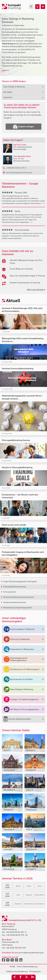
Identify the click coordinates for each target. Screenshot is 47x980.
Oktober (18, 904)
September (40, 895)
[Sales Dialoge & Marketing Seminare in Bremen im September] (37, 7)
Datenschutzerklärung (17, 971)
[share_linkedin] (33, 977)
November (29, 904)
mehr (5, 70)
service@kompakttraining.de (31, 953)
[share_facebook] (21, 977)
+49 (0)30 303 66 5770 (16, 948)
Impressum (35, 971)
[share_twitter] (27, 977)
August (29, 895)
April (18, 886)
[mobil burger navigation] (31, 7)
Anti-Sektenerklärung (27, 967)
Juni (40, 886)
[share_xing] (15, 977)
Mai (29, 886)
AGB (12, 967)
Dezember (40, 904)
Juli (18, 895)
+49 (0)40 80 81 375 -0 (16, 932)
